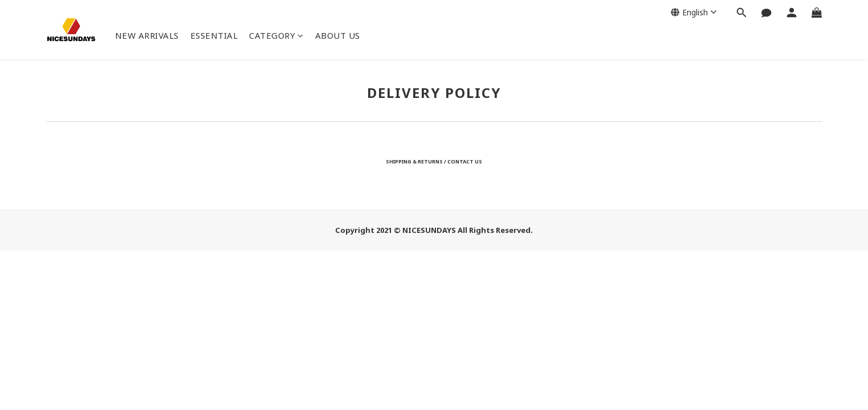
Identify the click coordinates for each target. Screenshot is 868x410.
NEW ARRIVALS (147, 35)
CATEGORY (276, 35)
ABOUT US (338, 35)
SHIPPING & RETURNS (414, 161)
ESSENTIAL (214, 35)
